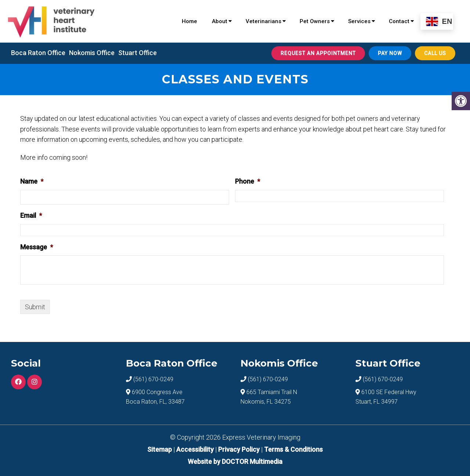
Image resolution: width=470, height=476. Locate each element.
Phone (247, 181)
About (220, 21)
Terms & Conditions (293, 449)
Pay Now (390, 53)
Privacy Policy (240, 449)
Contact (399, 21)
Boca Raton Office (38, 53)
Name (32, 181)
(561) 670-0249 (153, 379)
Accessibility (195, 449)
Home (189, 21)
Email (31, 215)
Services (359, 21)
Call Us (435, 53)
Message (37, 247)
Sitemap (160, 449)
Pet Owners (315, 21)
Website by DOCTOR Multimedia (235, 461)
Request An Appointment (318, 53)
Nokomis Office (92, 53)
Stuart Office (138, 53)
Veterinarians (263, 21)
